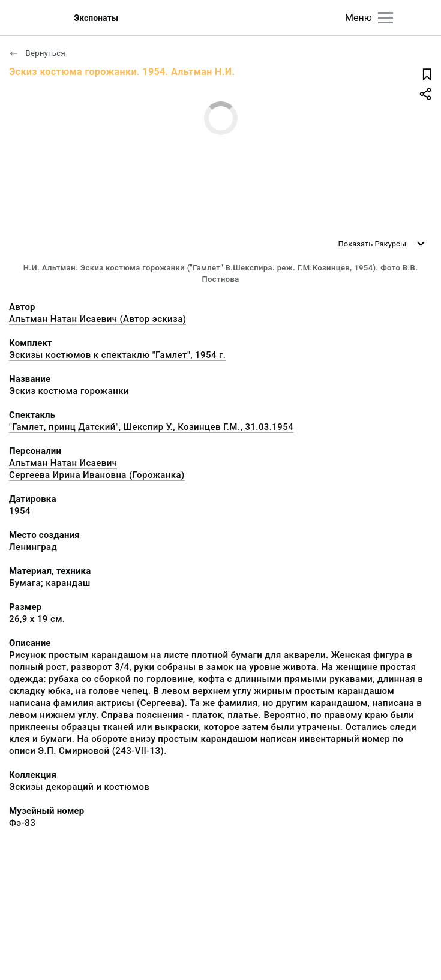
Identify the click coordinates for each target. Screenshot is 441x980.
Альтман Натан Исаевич (63, 463)
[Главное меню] (385, 18)
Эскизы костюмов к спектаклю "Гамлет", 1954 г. (117, 355)
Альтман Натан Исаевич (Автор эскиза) (97, 319)
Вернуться (37, 53)
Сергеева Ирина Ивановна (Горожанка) (97, 475)
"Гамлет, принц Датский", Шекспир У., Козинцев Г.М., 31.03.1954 (151, 427)
